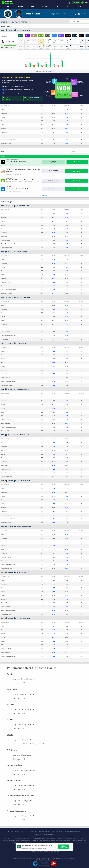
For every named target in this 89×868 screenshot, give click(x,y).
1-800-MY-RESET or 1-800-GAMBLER (40, 858)
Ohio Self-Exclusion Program (45, 860)
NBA (33, 7)
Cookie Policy (58, 831)
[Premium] (82, 3)
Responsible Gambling (73, 831)
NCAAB (45, 7)
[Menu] (86, 3)
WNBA (80, 7)
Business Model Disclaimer (44, 835)
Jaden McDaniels (10, 42)
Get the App (76, 3)
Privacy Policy (13, 831)
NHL (68, 7)
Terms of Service (45, 831)
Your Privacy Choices (29, 831)
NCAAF (21, 7)
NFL (9, 7)
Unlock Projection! (10, 47)
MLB (57, 7)
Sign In (52, 71)
